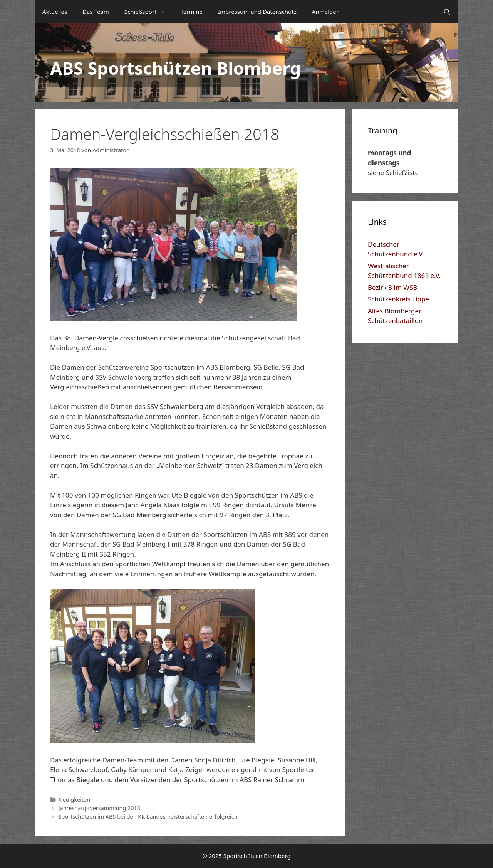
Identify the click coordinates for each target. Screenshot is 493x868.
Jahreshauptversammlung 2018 (99, 808)
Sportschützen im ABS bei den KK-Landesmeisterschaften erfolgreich (148, 817)
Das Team (96, 12)
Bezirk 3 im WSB (392, 287)
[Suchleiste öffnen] (447, 12)
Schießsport (149, 12)
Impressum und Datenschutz (257, 12)
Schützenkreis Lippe (398, 299)
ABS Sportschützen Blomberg (175, 68)
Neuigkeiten (75, 800)
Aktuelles (55, 12)
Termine (191, 12)
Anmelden (326, 12)
